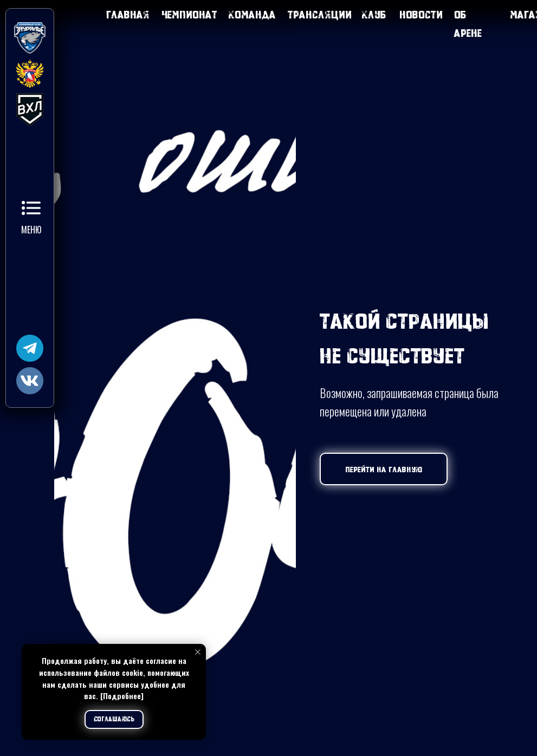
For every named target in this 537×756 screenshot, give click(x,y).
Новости (421, 14)
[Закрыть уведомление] (198, 652)
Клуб (374, 14)
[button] (31, 208)
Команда (252, 14)
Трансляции (320, 14)
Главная (128, 14)
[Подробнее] (122, 696)
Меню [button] (31, 230)
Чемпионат (189, 14)
